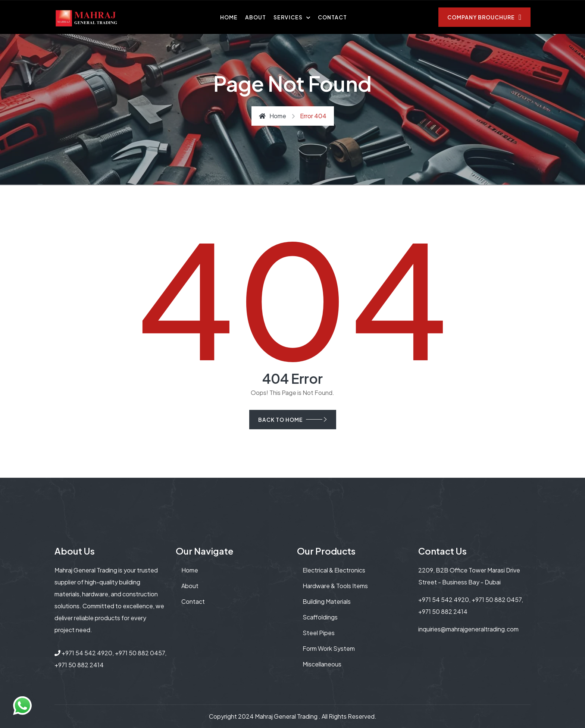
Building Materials (327, 601)
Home (229, 17)
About (256, 17)
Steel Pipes (319, 633)
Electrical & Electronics (334, 570)
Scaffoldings (320, 617)
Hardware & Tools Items (335, 586)
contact (193, 601)
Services (288, 17)
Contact (332, 17)
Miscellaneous (322, 664)
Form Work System (329, 648)
